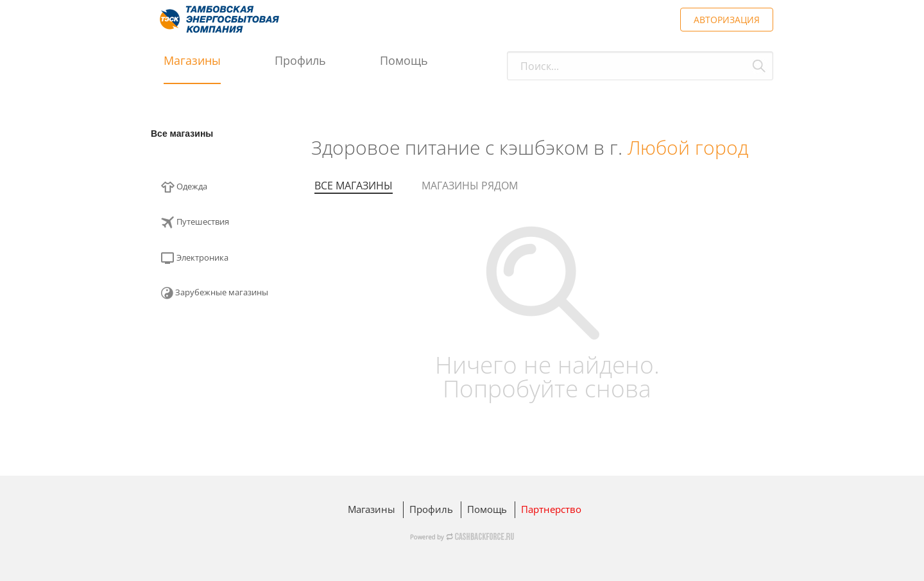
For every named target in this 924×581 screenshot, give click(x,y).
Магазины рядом (470, 186)
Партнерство (551, 509)
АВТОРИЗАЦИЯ (727, 20)
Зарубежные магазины (215, 293)
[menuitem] (221, 191)
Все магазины (182, 134)
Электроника (195, 258)
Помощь (404, 60)
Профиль (300, 60)
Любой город (688, 147)
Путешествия (195, 222)
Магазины (192, 60)
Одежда (184, 187)
